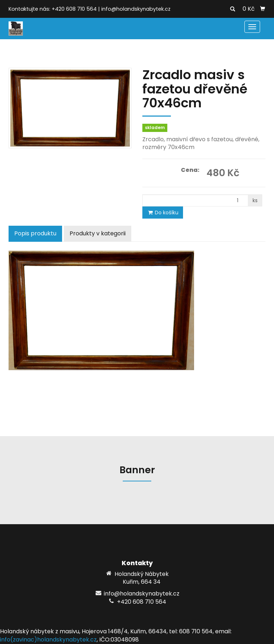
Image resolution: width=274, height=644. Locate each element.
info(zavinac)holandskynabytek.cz (48, 640)
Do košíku (163, 213)
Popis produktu (35, 233)
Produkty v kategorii (98, 233)
